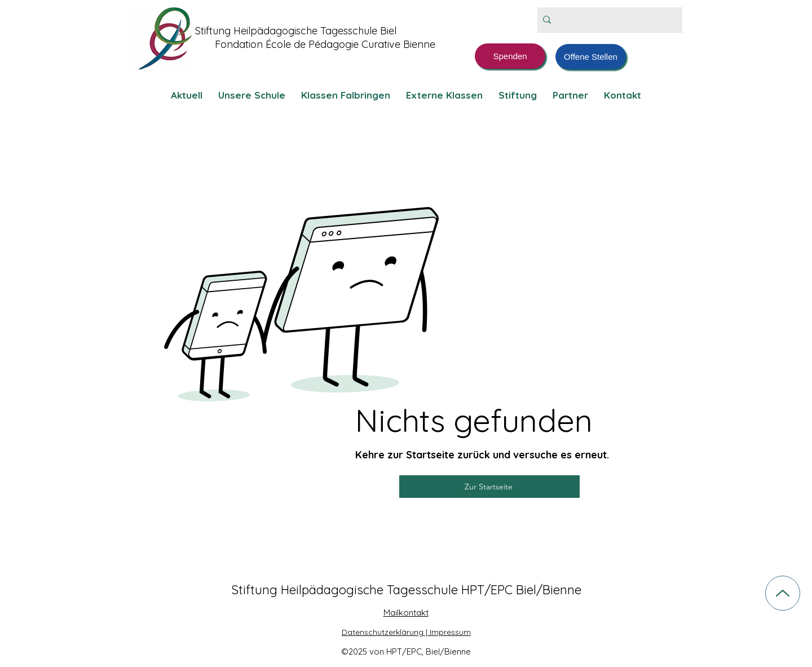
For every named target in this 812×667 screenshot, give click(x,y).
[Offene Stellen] (591, 57)
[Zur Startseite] (489, 487)
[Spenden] (510, 56)
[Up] (783, 593)
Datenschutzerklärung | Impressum (406, 632)
